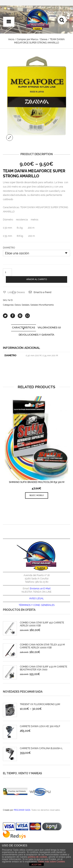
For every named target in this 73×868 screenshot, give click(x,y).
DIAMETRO (9, 248)
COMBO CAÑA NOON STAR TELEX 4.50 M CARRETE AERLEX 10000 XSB (42, 646)
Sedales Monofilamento (42, 305)
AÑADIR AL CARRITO (37, 279)
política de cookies (38, 857)
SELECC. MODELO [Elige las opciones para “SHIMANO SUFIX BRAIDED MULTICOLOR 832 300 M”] (37, 495)
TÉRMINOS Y (26, 605)
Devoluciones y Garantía (36, 335)
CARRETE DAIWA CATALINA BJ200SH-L (41, 748)
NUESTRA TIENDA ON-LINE (36, 592)
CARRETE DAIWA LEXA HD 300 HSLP (40, 726)
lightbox (10, 138)
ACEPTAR (36, 864)
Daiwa (44, 39)
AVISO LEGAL (36, 598)
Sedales (26, 305)
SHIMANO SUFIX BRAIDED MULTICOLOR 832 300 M (37, 482)
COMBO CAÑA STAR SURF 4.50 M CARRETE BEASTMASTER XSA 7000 (44, 668)
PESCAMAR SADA (22, 810)
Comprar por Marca (27, 39)
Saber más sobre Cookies (51, 862)
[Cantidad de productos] (7, 272)
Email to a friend (42, 292)
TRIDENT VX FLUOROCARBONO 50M (40, 704)
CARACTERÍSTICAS (24, 327)
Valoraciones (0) (49, 327)
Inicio (11, 39)
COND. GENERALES (44, 605)
